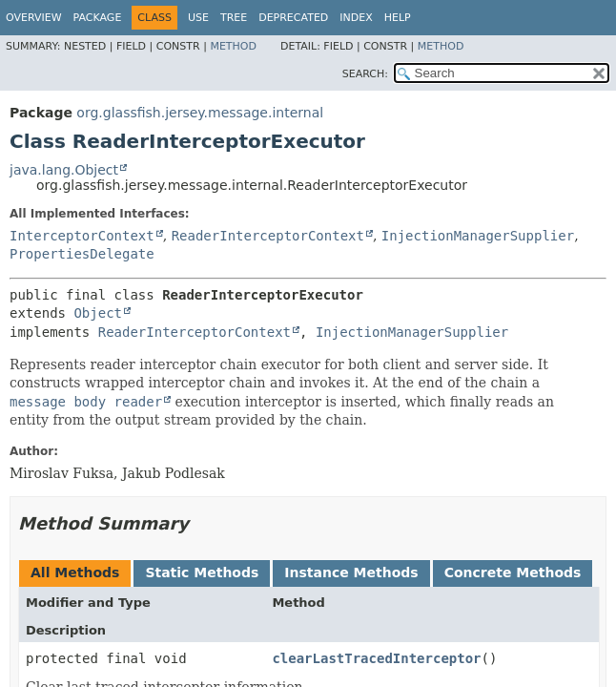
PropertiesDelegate (82, 254)
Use (198, 18)
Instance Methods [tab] (351, 572)
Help (398, 18)
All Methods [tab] (75, 572)
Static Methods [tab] (202, 572)
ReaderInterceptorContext (268, 236)
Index (356, 18)
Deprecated (293, 18)
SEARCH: (365, 74)
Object (98, 313)
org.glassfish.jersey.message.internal (200, 113)
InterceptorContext (82, 236)
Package (98, 18)
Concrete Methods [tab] (513, 572)
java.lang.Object (64, 170)
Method (233, 46)
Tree (234, 18)
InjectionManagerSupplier (478, 236)
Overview (34, 18)
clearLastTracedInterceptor (376, 658)
